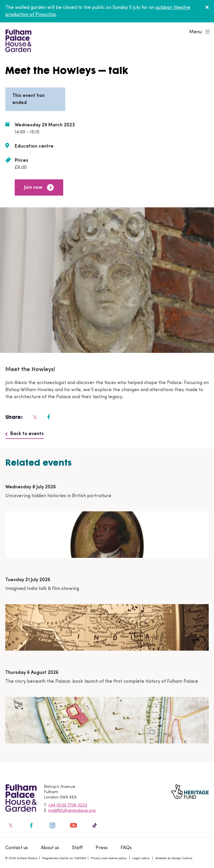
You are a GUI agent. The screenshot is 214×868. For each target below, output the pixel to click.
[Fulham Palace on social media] (34, 417)
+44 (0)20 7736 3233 (68, 805)
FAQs (126, 848)
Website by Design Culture (174, 858)
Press (102, 848)
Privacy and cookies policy (109, 858)
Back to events (25, 434)
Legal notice (141, 858)
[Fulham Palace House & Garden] (17, 40)
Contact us (17, 848)
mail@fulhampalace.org (72, 811)
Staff (77, 848)
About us (50, 848)
